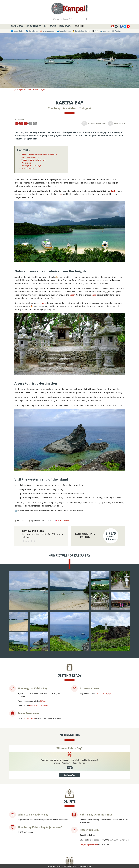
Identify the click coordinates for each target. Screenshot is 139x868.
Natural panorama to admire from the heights (39, 154)
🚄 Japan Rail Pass (64, 31)
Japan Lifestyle (50, 26)
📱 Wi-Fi (95, 31)
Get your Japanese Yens (89, 845)
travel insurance (29, 718)
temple (43, 303)
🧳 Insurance (105, 31)
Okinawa (35, 90)
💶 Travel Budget (18, 31)
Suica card (33, 706)
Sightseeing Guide (34, 26)
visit (34, 485)
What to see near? (28, 169)
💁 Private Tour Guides (81, 31)
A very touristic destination (32, 157)
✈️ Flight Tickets (32, 31)
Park (113, 191)
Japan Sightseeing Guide (23, 90)
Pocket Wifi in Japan (105, 694)
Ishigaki (43, 90)
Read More (88, 866)
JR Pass (43, 701)
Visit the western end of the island (34, 160)
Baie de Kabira (63, 521)
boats (94, 295)
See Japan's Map (70, 775)
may (61, 194)
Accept (70, 768)
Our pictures (26, 163)
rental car (45, 706)
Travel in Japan (17, 26)
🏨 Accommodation (48, 31)
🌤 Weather (117, 31)
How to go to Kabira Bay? (31, 166)
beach (72, 295)
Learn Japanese (65, 26)
